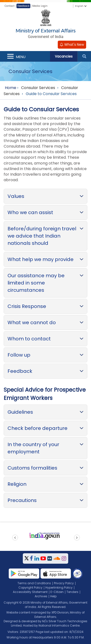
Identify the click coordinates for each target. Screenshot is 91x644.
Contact (10, 6)
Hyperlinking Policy (59, 588)
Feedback (23, 6)
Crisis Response (27, 306)
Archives (41, 596)
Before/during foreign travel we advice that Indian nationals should (42, 236)
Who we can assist (30, 212)
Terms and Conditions (34, 583)
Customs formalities (32, 468)
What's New (72, 45)
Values (16, 196)
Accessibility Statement (30, 592)
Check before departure (37, 428)
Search (84, 56)
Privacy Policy (64, 583)
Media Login (40, 6)
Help (53, 596)
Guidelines (20, 412)
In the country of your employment (33, 448)
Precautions (22, 500)
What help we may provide (41, 259)
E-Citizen (57, 592)
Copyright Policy (30, 588)
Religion (17, 484)
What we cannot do (32, 322)
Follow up (19, 355)
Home (11, 88)
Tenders (72, 592)
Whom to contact (29, 339)
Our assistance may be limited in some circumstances (36, 283)
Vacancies (64, 56)
